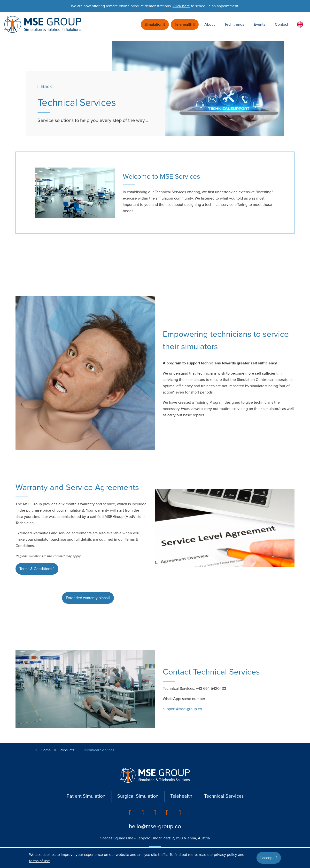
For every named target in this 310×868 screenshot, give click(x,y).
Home (42, 750)
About (210, 24)
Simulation (155, 24)
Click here (181, 6)
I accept (269, 858)
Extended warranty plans (88, 598)
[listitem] (130, 813)
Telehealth (185, 24)
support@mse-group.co (182, 709)
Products (67, 750)
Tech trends (234, 24)
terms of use (39, 861)
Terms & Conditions (37, 569)
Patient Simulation (86, 796)
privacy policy (225, 855)
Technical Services (224, 796)
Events (260, 24)
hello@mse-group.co (155, 826)
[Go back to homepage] (43, 24)
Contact (282, 24)
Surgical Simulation (138, 796)
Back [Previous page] (45, 87)
